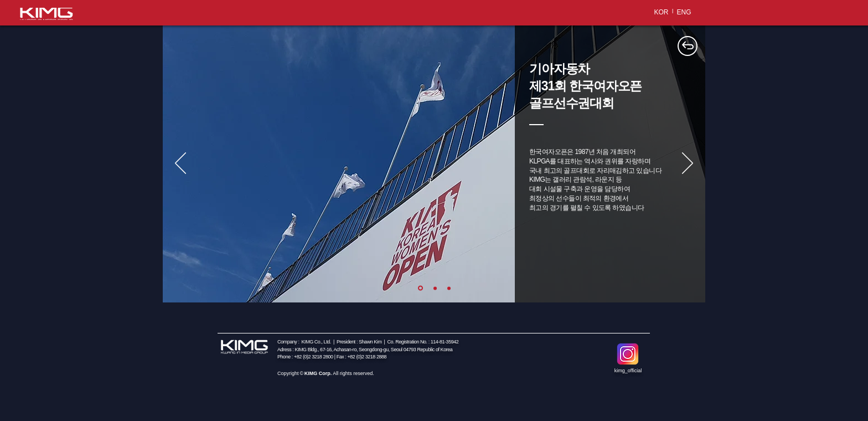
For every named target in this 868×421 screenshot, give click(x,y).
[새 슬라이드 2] (435, 288)
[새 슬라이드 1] (420, 288)
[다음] (688, 164)
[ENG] (684, 12)
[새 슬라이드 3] (449, 288)
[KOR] (661, 12)
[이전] (180, 164)
